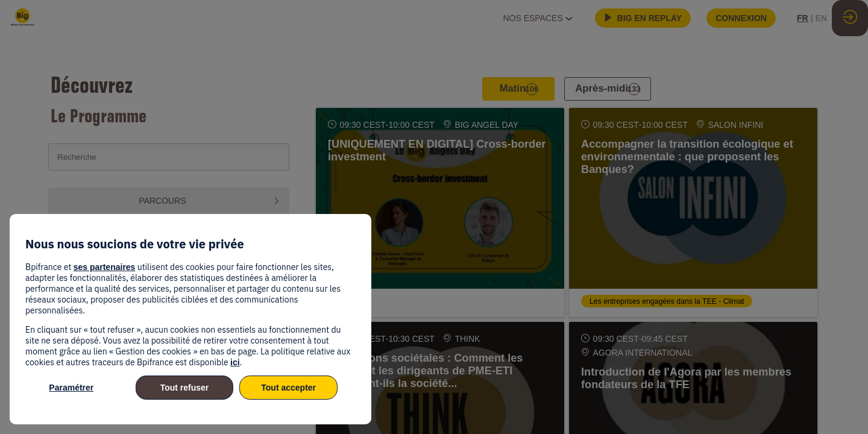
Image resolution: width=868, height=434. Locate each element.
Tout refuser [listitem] (185, 388)
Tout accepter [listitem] (288, 388)
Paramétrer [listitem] (71, 388)
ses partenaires (105, 267)
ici (235, 362)
